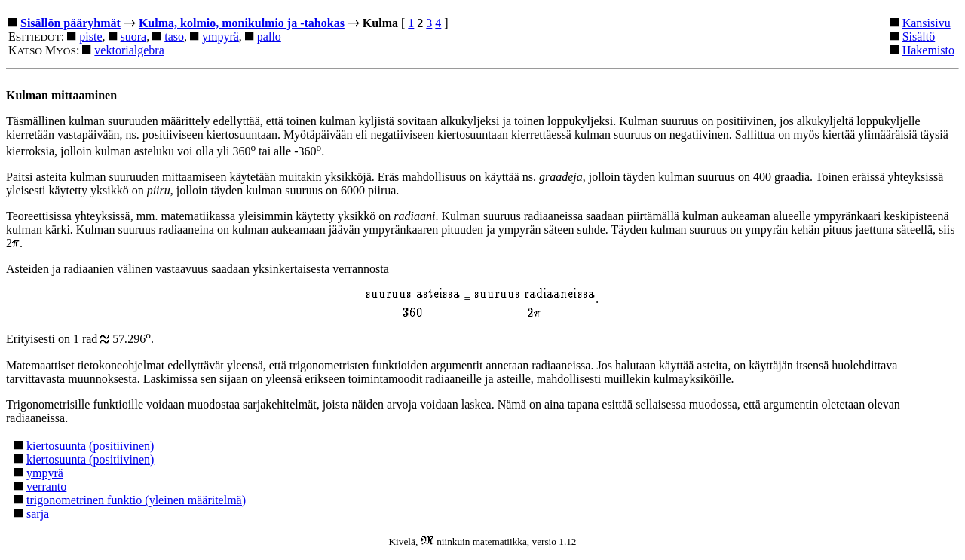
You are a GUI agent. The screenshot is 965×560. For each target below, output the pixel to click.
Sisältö (919, 37)
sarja (38, 514)
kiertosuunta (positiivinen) (90, 446)
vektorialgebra (129, 50)
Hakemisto (928, 50)
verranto (46, 487)
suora (134, 37)
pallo (269, 37)
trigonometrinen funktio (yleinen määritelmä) (136, 500)
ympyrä (221, 37)
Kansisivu (927, 23)
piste (90, 37)
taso (174, 37)
